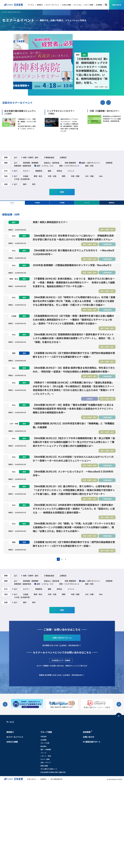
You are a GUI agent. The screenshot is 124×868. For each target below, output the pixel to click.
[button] (108, 103)
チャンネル (78, 5)
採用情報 (99, 5)
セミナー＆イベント (52, 5)
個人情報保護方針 (57, 865)
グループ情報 (89, 5)
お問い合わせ (117, 5)
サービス (31, 5)
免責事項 (43, 865)
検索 (106, 5)
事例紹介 (40, 5)
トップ (4, 12)
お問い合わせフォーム (62, 723)
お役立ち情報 (67, 5)
